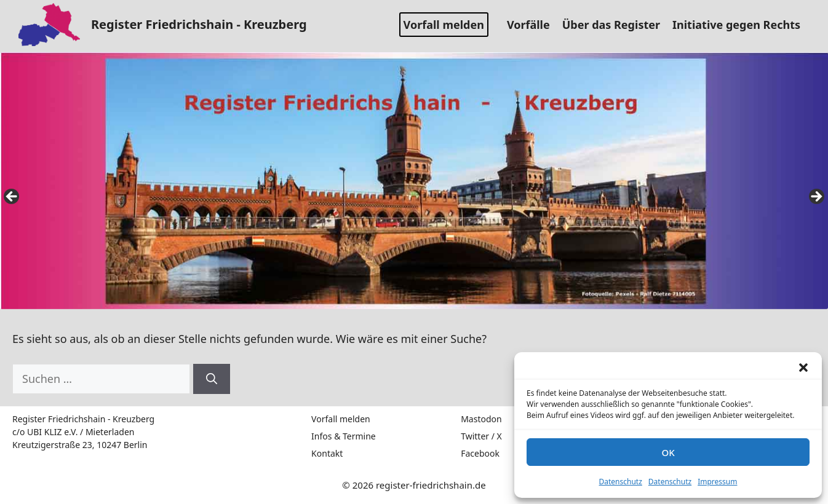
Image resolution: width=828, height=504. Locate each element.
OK (668, 452)
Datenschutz (621, 482)
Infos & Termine (344, 436)
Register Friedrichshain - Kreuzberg (199, 24)
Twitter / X (481, 436)
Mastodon (481, 419)
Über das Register (616, 25)
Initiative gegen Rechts (741, 25)
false (12, 197)
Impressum (717, 482)
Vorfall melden (444, 25)
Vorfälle (533, 25)
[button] (803, 368)
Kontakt (327, 453)
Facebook (480, 453)
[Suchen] (212, 379)
